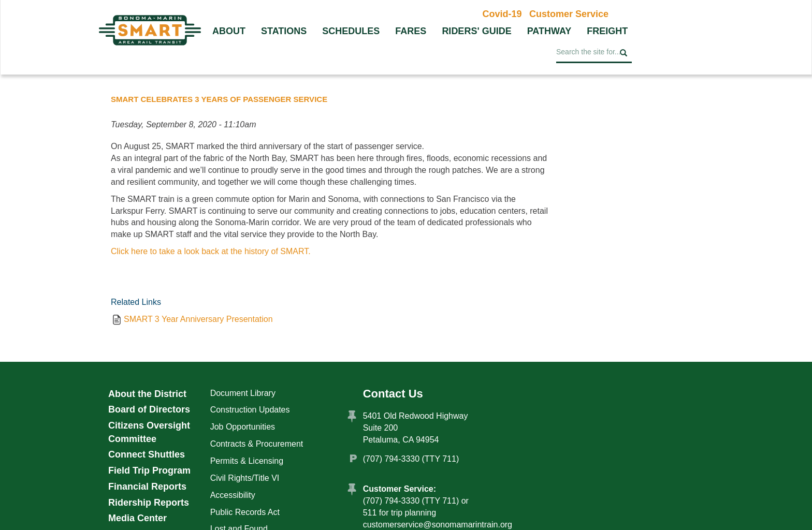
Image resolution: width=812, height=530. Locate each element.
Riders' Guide (476, 31)
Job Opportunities (243, 427)
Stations (284, 31)
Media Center (137, 518)
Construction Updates (250, 410)
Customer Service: (400, 489)
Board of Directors (149, 409)
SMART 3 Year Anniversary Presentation (198, 319)
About (229, 31)
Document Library (243, 393)
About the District (147, 394)
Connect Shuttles (147, 454)
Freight (607, 31)
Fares (411, 31)
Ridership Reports (149, 503)
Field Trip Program (149, 470)
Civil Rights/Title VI (245, 478)
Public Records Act (245, 512)
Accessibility (233, 495)
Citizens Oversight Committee (149, 432)
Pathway (549, 31)
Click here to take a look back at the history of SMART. (211, 251)
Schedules (351, 31)
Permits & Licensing (247, 461)
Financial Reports (147, 487)
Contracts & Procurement (257, 444)
